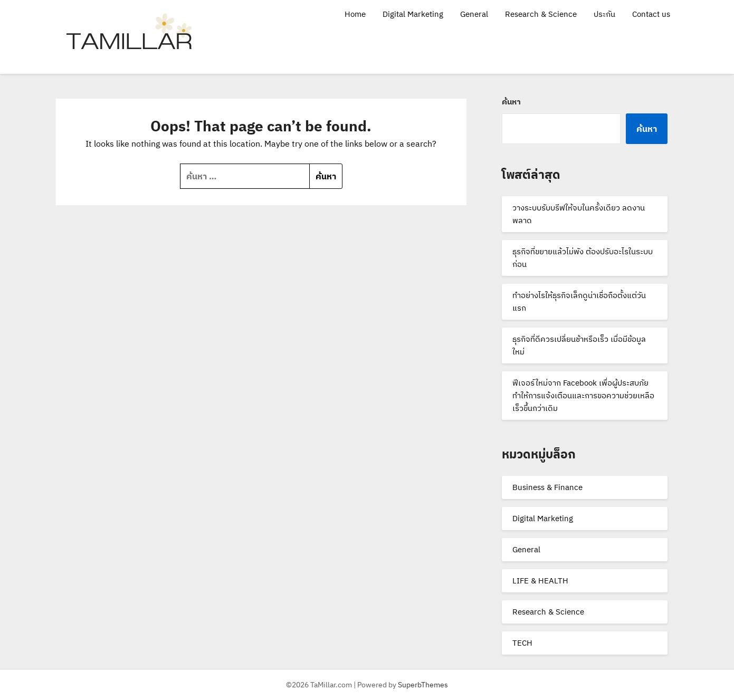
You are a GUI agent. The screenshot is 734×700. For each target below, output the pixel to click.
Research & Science (541, 14)
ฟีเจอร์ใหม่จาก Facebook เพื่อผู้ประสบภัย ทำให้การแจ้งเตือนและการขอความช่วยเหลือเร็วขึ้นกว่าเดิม (583, 395)
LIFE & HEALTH (540, 581)
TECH (522, 643)
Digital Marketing (413, 14)
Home (355, 14)
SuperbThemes (423, 685)
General (474, 14)
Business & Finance (547, 487)
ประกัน (604, 14)
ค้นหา (511, 102)
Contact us (651, 14)
